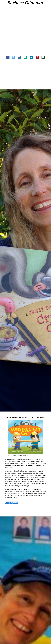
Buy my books (11, 503)
